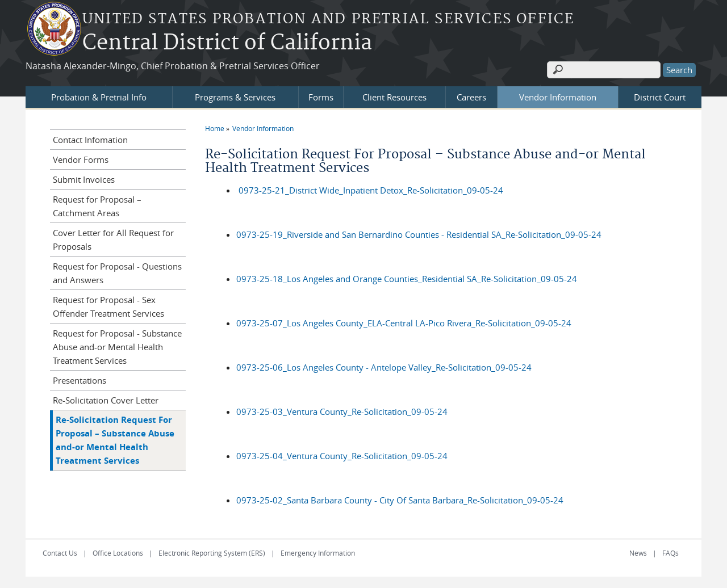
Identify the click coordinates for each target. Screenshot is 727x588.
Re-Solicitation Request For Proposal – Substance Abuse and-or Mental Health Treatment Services (115, 440)
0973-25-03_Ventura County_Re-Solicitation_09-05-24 (342, 411)
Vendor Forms (81, 159)
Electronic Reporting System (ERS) (212, 553)
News (638, 553)
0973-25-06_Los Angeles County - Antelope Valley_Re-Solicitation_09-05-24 (384, 367)
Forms (321, 97)
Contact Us (60, 553)
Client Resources (394, 97)
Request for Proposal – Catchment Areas (97, 206)
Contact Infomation (90, 140)
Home (215, 128)
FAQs (670, 553)
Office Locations (118, 553)
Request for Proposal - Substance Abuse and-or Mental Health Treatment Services (117, 347)
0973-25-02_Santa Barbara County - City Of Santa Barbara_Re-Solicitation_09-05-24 (400, 500)
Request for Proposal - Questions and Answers (117, 273)
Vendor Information (558, 97)
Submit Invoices (84, 179)
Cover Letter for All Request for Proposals (113, 240)
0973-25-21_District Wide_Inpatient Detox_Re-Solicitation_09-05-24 (371, 190)
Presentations (80, 380)
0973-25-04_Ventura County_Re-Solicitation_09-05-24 (342, 456)
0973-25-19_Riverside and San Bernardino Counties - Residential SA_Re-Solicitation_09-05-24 (419, 234)
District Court (660, 97)
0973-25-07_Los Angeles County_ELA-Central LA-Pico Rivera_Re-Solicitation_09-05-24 (404, 323)
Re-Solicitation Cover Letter (106, 400)
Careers (471, 97)
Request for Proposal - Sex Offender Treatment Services (108, 306)
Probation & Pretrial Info (99, 97)
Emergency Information (318, 553)
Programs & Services (235, 97)
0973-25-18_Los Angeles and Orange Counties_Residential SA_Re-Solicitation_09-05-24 (407, 279)
